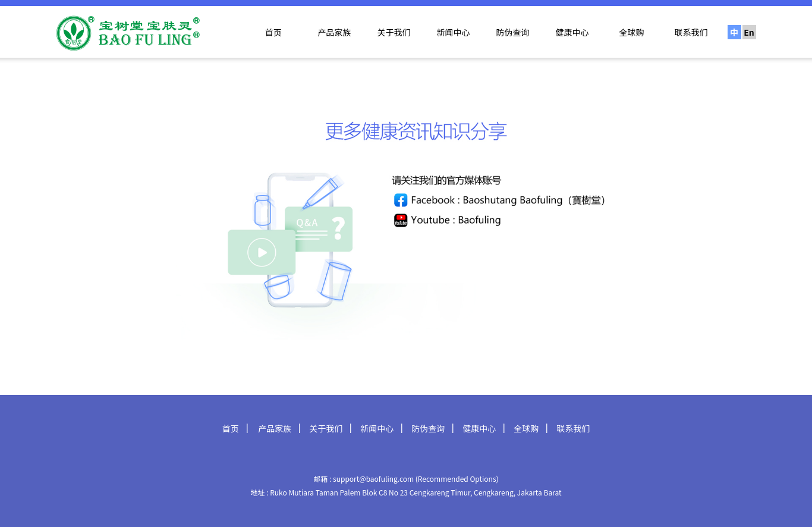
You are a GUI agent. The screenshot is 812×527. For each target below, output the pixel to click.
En (749, 32)
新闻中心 (454, 32)
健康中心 (572, 32)
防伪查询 (513, 32)
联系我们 (691, 32)
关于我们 (394, 32)
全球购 (632, 32)
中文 (734, 33)
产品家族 (335, 32)
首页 (273, 32)
